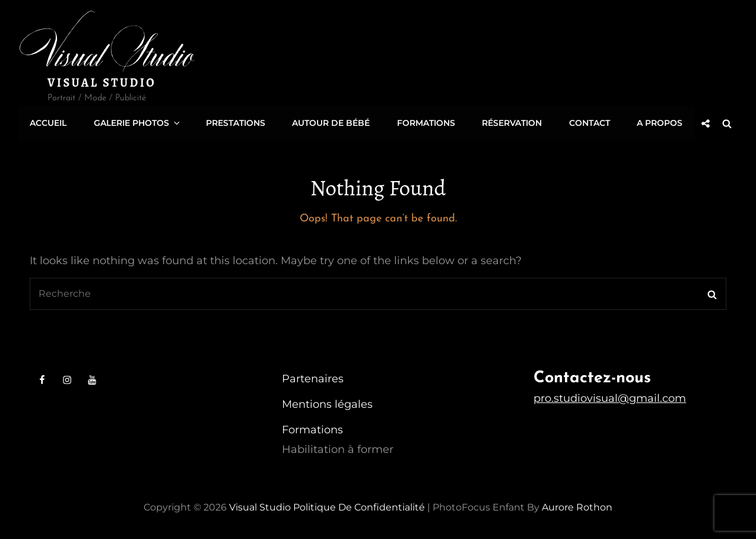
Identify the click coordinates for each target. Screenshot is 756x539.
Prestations (234, 122)
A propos (657, 122)
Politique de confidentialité (359, 505)
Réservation (510, 122)
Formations (424, 122)
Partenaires (313, 377)
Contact (587, 122)
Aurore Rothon (577, 505)
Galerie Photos (137, 122)
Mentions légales (327, 402)
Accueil (48, 122)
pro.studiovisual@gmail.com (610, 397)
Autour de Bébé (330, 122)
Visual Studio (102, 83)
